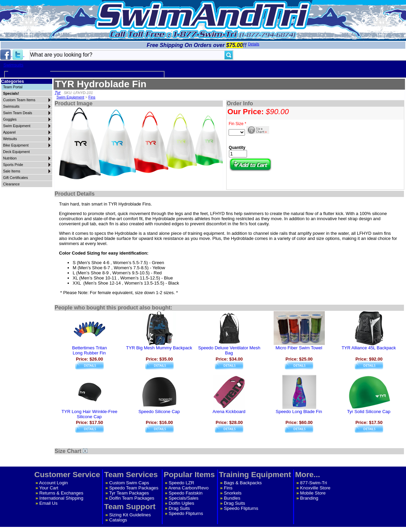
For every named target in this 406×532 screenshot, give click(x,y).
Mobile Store (313, 493)
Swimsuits (13, 65)
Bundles (232, 498)
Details (254, 44)
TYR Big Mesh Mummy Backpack (159, 348)
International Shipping (61, 498)
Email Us (48, 503)
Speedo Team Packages (134, 488)
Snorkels (233, 493)
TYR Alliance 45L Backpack (369, 348)
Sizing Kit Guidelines (130, 515)
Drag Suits (179, 508)
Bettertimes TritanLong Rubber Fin (89, 350)
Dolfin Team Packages (132, 498)
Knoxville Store (315, 488)
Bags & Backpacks (243, 483)
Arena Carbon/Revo (189, 488)
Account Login (54, 483)
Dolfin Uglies (181, 503)
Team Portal (13, 87)
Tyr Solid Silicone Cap (369, 412)
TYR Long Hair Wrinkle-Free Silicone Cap (89, 414)
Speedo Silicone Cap (159, 412)
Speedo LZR (181, 483)
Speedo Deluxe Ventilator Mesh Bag (229, 350)
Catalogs (118, 520)
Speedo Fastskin (185, 493)
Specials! (11, 93)
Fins (92, 97)
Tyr (58, 93)
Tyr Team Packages (129, 493)
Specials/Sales (183, 498)
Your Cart (49, 488)
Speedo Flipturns (186, 513)
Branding (309, 498)
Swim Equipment (70, 97)
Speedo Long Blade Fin (299, 412)
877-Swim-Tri (314, 483)
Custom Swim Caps (129, 483)
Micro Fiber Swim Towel (299, 348)
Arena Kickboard (229, 412)
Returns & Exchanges (61, 493)
